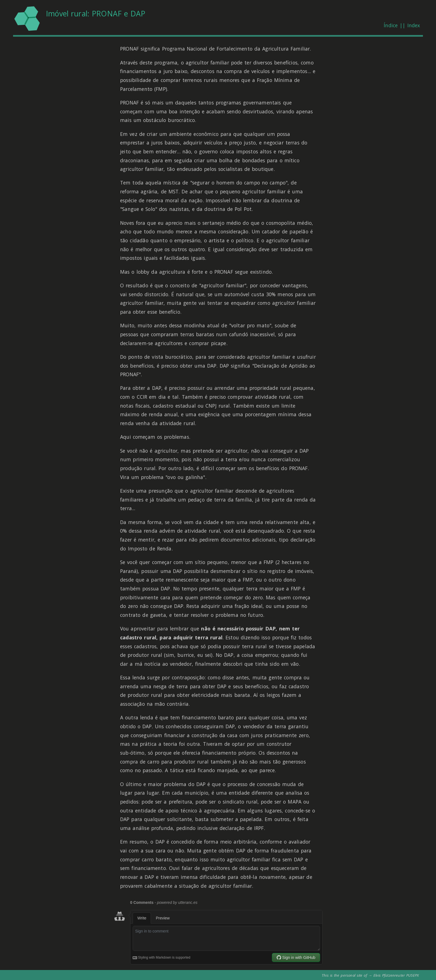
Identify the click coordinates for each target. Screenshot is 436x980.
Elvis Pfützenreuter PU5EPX (396, 975)
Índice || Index (402, 25)
